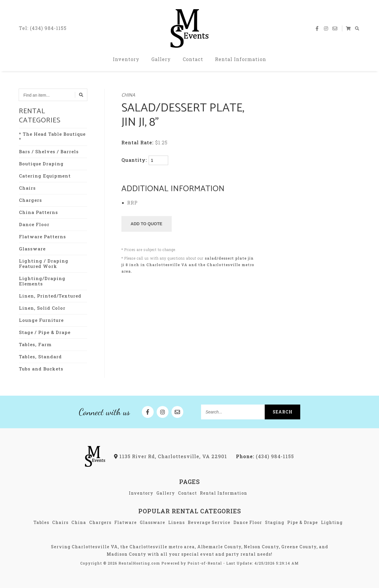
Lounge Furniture (41, 320)
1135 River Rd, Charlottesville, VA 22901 (171, 456)
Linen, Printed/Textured (50, 296)
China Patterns (38, 212)
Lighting (332, 522)
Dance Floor (34, 224)
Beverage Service (209, 522)
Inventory (126, 59)
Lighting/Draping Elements (42, 281)
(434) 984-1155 (265, 456)
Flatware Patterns (42, 237)
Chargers (30, 200)
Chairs (27, 188)
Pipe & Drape (303, 522)
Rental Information (241, 59)
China (128, 95)
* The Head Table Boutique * (52, 137)
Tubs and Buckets (41, 369)
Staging (275, 522)
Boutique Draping (41, 164)
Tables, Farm (35, 344)
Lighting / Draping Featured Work (44, 263)
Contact (193, 59)
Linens (176, 522)
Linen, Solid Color (42, 308)
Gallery (161, 59)
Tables (41, 522)
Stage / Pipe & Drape (45, 332)
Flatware (126, 522)
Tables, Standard (40, 357)
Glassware (32, 249)
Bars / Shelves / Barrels (49, 151)
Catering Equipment (45, 176)
